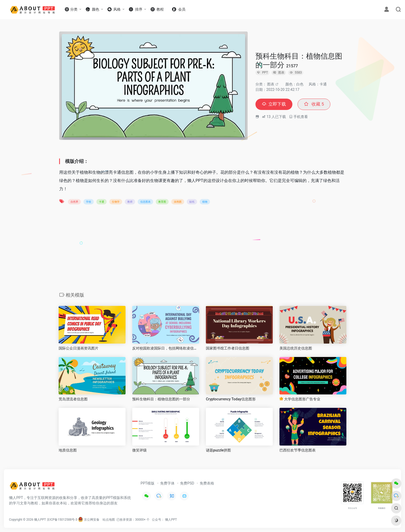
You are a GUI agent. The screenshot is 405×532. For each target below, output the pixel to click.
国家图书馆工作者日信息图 (228, 348)
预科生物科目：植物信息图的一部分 (161, 399)
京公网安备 (89, 520)
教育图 (162, 202)
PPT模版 (147, 483)
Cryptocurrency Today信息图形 (231, 399)
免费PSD (187, 483)
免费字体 (167, 483)
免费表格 (207, 483)
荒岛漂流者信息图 (73, 399)
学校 (89, 202)
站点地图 (109, 520)
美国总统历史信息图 (296, 348)
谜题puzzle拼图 (218, 450)
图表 (271, 84)
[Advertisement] (202, 250)
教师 (130, 202)
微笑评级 (139, 450)
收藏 (316, 104)
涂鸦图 (178, 202)
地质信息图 (68, 450)
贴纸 (192, 202)
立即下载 (275, 104)
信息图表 (145, 202)
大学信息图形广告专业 (300, 399)
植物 (205, 202)
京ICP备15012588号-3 (62, 520)
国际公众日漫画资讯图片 (79, 348)
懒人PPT (171, 520)
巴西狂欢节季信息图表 (298, 450)
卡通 (102, 202)
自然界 (74, 202)
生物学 (116, 202)
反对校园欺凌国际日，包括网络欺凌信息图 (166, 348)
